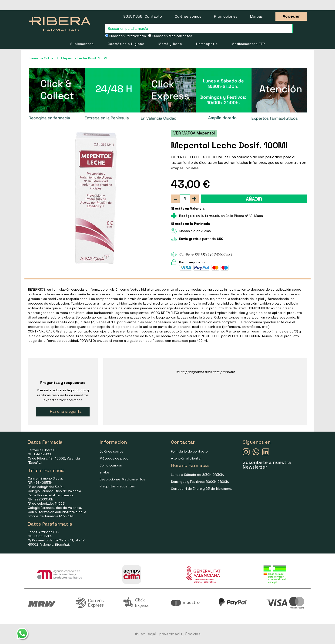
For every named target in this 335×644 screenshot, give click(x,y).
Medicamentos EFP (248, 44)
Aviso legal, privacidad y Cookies (168, 634)
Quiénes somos (188, 16)
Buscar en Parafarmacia (126, 36)
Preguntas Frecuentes (117, 486)
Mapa (259, 216)
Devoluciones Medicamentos (122, 479)
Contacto (153, 16)
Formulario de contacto (189, 451)
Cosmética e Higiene (126, 44)
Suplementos (82, 44)
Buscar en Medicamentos (170, 36)
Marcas (256, 16)
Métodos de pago (114, 458)
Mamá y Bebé (170, 44)
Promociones (226, 16)
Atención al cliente (186, 458)
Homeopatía (207, 44)
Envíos (105, 472)
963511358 (133, 16)
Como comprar (111, 465)
